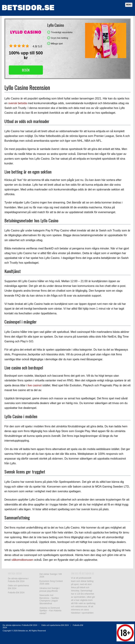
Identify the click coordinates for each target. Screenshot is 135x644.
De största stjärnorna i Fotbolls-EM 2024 (18, 580)
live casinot (35, 385)
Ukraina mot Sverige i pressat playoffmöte (50, 590)
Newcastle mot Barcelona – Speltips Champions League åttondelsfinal (49, 599)
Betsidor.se (23, 631)
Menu (129, 5)
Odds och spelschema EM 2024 (55, 625)
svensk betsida (18, 103)
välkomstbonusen (22, 560)
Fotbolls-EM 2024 (16, 593)
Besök (26, 70)
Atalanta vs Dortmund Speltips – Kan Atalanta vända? (50, 611)
